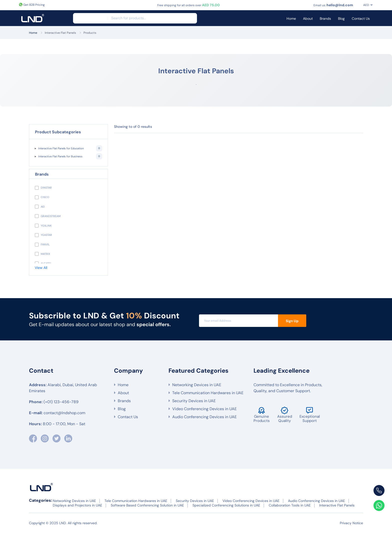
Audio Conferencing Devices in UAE (204, 417)
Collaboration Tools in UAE (290, 505)
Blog (341, 19)
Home (291, 19)
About (308, 19)
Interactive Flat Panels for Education (70, 148)
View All (41, 268)
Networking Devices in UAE (197, 385)
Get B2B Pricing (32, 5)
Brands (325, 19)
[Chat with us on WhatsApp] (379, 505)
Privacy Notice (351, 523)
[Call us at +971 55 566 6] (379, 490)
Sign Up (292, 321)
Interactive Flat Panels (60, 33)
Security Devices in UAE (194, 401)
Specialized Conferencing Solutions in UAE (226, 505)
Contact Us (361, 19)
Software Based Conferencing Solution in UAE (147, 505)
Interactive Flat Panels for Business (70, 156)
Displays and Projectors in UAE (77, 505)
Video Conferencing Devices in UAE (204, 409)
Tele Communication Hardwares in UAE (208, 393)
